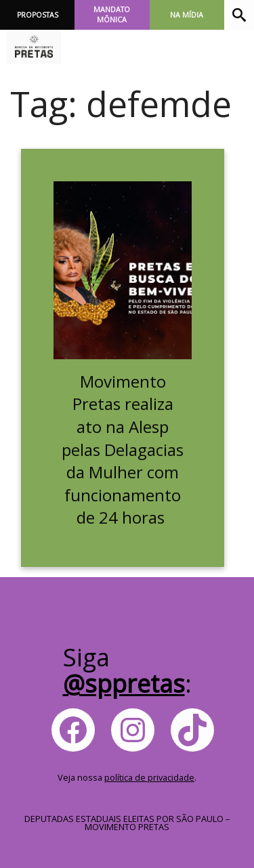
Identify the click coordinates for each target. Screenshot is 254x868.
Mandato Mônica (112, 15)
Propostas (38, 15)
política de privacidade (149, 777)
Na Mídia (187, 15)
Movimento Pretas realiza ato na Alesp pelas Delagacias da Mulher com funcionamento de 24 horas (123, 450)
